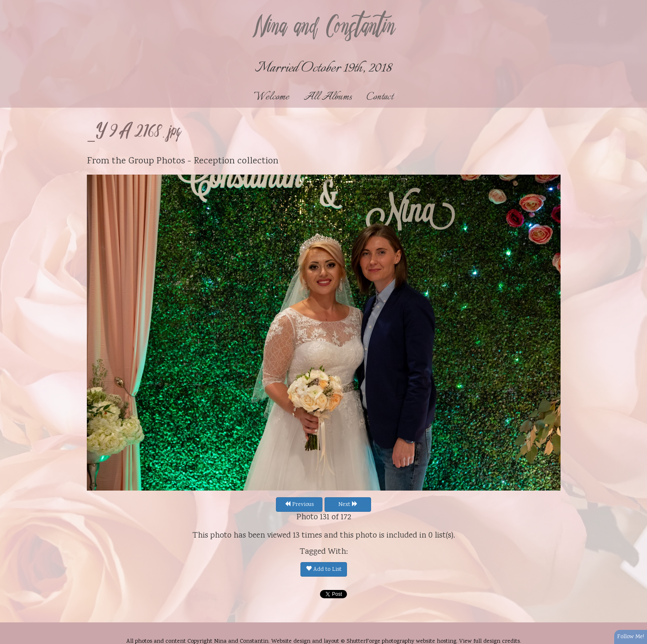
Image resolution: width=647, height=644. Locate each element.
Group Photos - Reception (182, 161)
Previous (299, 505)
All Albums (328, 97)
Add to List (324, 570)
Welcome (272, 97)
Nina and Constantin (324, 28)
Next (348, 505)
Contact (380, 97)
